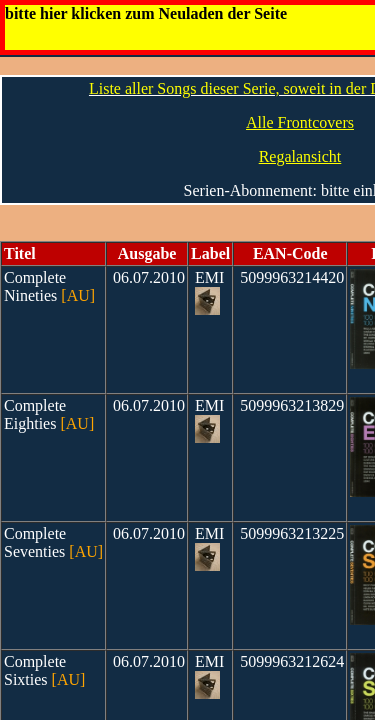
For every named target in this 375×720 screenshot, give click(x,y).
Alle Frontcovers (300, 122)
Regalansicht (300, 156)
